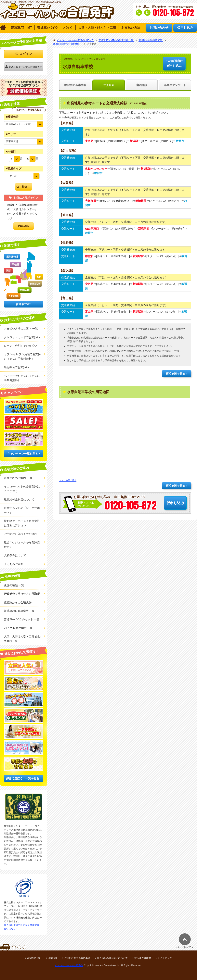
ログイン (26, 54)
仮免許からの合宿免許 (18, 602)
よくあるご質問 (14, 564)
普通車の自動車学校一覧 (19, 611)
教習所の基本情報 (75, 85)
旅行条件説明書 (143, 958)
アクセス (109, 85)
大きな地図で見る (68, 480)
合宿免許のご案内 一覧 (18, 478)
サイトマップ (165, 958)
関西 (8, 271)
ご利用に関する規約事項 (77, 958)
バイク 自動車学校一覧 (18, 628)
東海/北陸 (35, 284)
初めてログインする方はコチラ (25, 67)
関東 (39, 277)
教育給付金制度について (19, 499)
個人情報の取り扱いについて (112, 958)
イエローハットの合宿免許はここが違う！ (22, 489)
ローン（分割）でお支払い (20, 346)
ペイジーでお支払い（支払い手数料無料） (22, 378)
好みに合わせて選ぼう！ (22, 652)
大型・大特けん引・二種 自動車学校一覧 (22, 639)
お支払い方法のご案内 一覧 (21, 329)
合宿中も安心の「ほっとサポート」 (22, 510)
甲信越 (16, 265)
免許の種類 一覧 (14, 585)
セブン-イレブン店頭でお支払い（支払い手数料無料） (22, 356)
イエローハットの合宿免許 (69, 965)
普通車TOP (23, 304)
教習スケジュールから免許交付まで (22, 545)
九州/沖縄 (13, 296)
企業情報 (53, 958)
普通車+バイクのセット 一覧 (22, 619)
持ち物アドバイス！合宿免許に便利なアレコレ (22, 523)
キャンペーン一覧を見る (23, 454)
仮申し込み (174, 63)
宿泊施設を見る (176, 374)
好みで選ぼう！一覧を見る (23, 778)
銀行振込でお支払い (16, 367)
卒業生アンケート (175, 85)
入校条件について (15, 555)
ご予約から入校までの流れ (20, 534)
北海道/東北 (12, 257)
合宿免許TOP (34, 958)
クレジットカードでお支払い (22, 337)
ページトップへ (185, 947)
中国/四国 (25, 290)
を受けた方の (22, 594)
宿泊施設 (142, 85)
